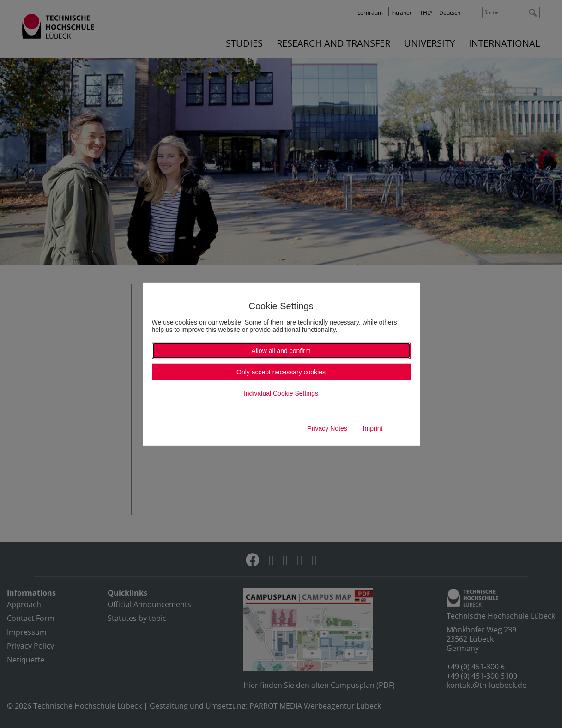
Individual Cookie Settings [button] (281, 393)
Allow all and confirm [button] (281, 351)
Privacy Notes (327, 428)
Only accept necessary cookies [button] (281, 372)
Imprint (373, 428)
